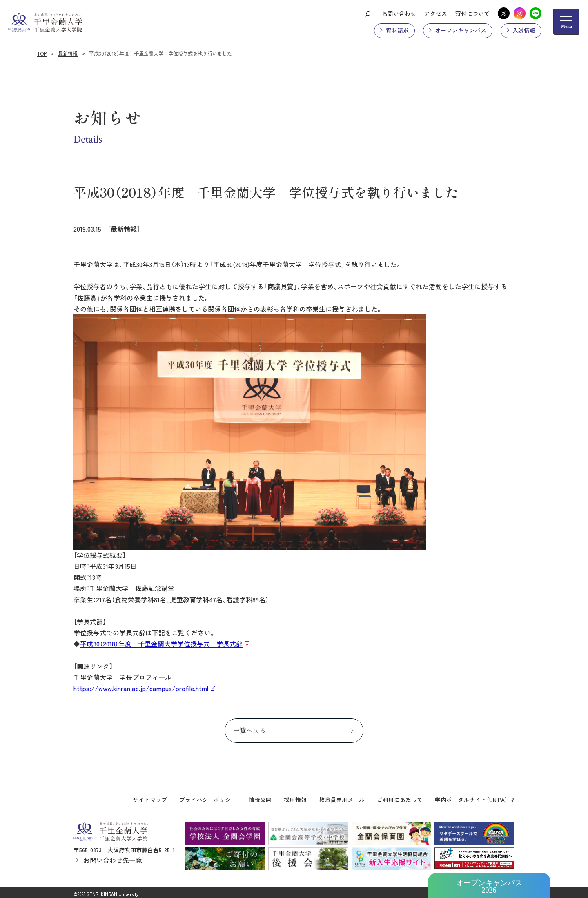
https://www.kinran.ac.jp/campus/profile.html (141, 688)
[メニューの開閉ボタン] (566, 22)
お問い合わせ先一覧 (113, 857)
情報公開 (260, 796)
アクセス (436, 13)
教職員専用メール (342, 796)
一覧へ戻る (249, 730)
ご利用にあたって (400, 796)
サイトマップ (150, 796)
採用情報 (295, 796)
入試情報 (524, 30)
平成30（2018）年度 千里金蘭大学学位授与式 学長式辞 (161, 644)
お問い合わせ (399, 13)
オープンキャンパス (461, 30)
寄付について (472, 13)
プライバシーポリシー (208, 796)
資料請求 (397, 30)
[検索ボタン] (367, 13)
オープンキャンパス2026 (489, 887)
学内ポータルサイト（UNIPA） (471, 796)
